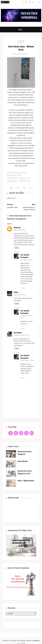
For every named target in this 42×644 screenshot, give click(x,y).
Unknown (17, 228)
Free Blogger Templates (25, 641)
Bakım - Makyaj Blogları (26, 481)
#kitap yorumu (25, 178)
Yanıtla (17, 248)
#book (9, 173)
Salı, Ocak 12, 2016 (20, 230)
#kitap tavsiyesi (13, 178)
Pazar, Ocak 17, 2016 (27, 361)
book (21, 42)
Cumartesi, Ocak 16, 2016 (22, 335)
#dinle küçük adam (20, 173)
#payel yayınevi (13, 181)
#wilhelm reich (25, 181)
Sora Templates (13, 641)
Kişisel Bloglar (23, 461)
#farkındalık (11, 175)
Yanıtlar (18, 252)
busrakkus (18, 333)
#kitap (19, 175)
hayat (16, 292)
